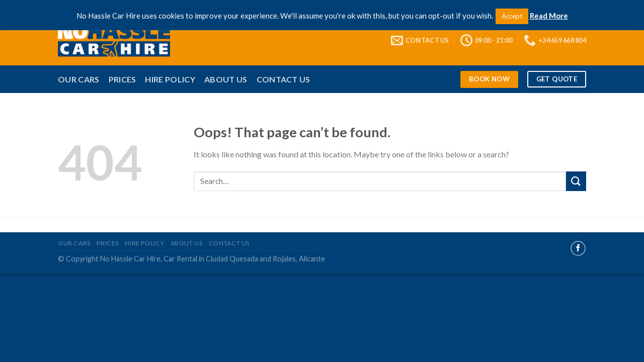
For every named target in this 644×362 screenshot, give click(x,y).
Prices (123, 79)
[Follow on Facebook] (578, 248)
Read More (549, 16)
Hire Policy (170, 79)
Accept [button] (512, 16)
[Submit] (576, 181)
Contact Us (284, 79)
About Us (226, 79)
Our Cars (79, 79)
